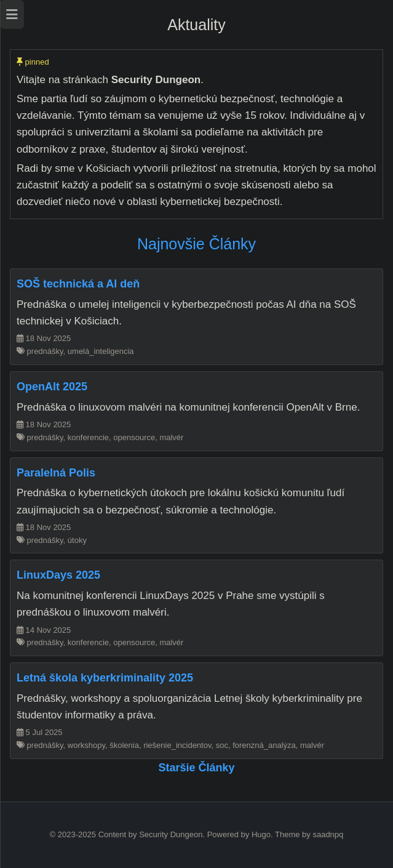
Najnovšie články (196, 244)
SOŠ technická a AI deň (78, 284)
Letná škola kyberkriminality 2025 (105, 678)
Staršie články (196, 768)
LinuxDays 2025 (58, 575)
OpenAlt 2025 (52, 387)
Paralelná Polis (56, 473)
